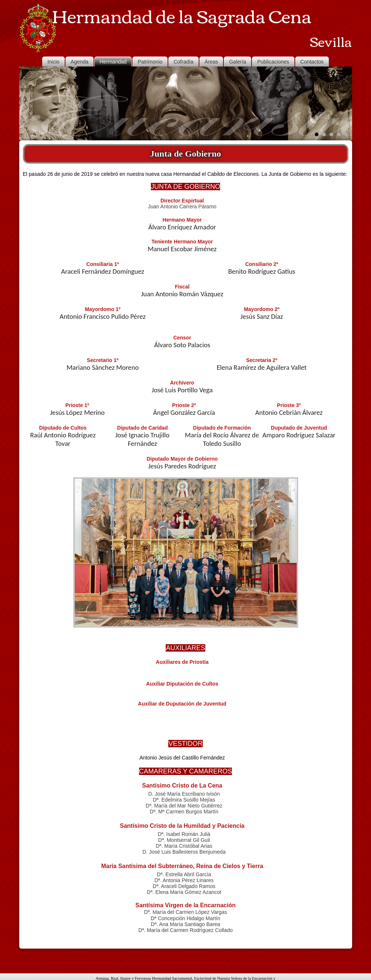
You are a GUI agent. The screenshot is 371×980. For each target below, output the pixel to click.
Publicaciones (273, 62)
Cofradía (183, 62)
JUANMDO (237, 974)
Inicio (53, 62)
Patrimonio (150, 62)
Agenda (80, 62)
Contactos (312, 62)
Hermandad (113, 62)
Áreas (211, 62)
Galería (237, 62)
